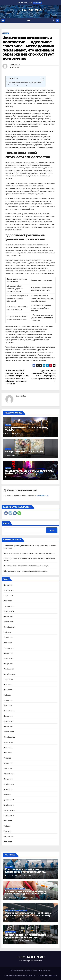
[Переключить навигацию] (29, 20)
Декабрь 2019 (9, 800)
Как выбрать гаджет (11, 910)
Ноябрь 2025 (9, 585)
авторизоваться (43, 496)
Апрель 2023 (9, 700)
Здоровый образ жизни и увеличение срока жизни (26, 85)
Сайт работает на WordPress (19, 970)
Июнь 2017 (8, 821)
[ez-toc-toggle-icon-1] (41, 79)
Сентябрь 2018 (9, 810)
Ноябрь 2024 (9, 617)
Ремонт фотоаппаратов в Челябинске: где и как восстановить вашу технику (28, 914)
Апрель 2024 (9, 638)
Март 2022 (8, 768)
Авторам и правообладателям (18, 975)
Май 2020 (7, 795)
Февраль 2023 (9, 711)
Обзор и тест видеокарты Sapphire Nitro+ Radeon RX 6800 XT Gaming (30, 472)
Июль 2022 (8, 748)
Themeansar (46, 970)
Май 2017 (7, 826)
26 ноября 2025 (13, 875)
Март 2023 (8, 706)
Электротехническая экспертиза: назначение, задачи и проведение (29, 553)
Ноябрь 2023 (9, 664)
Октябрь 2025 (9, 590)
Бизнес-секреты (10, 889)
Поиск (6, 523)
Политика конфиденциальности (47, 975)
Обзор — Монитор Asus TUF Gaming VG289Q (27, 429)
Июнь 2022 (8, 753)
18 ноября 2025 (13, 897)
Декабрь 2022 (9, 721)
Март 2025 (8, 601)
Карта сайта (33, 975)
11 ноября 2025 (13, 919)
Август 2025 (8, 596)
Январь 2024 (9, 653)
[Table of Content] (42, 79)
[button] (54, 20)
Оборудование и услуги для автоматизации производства (26, 571)
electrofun (16, 65)
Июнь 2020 (8, 789)
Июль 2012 (8, 842)
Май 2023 (7, 695)
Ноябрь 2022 (9, 727)
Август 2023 (8, 679)
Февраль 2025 (9, 606)
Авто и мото (9, 867)
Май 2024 (7, 632)
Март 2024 (8, 643)
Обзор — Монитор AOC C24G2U (24, 452)
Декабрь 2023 (9, 658)
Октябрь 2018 (9, 805)
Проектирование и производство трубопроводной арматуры (26, 566)
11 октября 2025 (13, 941)
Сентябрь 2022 (9, 737)
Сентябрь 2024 (9, 627)
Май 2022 (7, 758)
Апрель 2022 (9, 763)
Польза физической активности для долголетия (25, 82)
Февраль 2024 (9, 648)
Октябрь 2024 (9, 622)
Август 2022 (8, 742)
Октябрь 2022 (9, 732)
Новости (6, 33)
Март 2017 (8, 831)
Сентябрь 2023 (9, 674)
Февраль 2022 (9, 774)
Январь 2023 (9, 716)
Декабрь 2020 (9, 784)
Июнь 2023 (8, 690)
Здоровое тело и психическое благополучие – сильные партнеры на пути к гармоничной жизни (43, 376)
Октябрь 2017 (9, 816)
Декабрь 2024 (9, 611)
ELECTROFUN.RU (31, 10)
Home (6, 975)
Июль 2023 (8, 685)
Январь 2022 (9, 779)
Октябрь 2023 (9, 669)
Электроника (20, 889)
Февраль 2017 (9, 837)
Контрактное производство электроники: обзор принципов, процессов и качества (25, 872)
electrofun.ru (12, 433)
